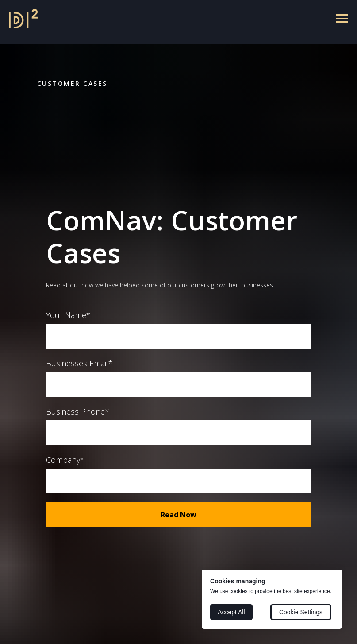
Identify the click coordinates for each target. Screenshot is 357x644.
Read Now (178, 515)
